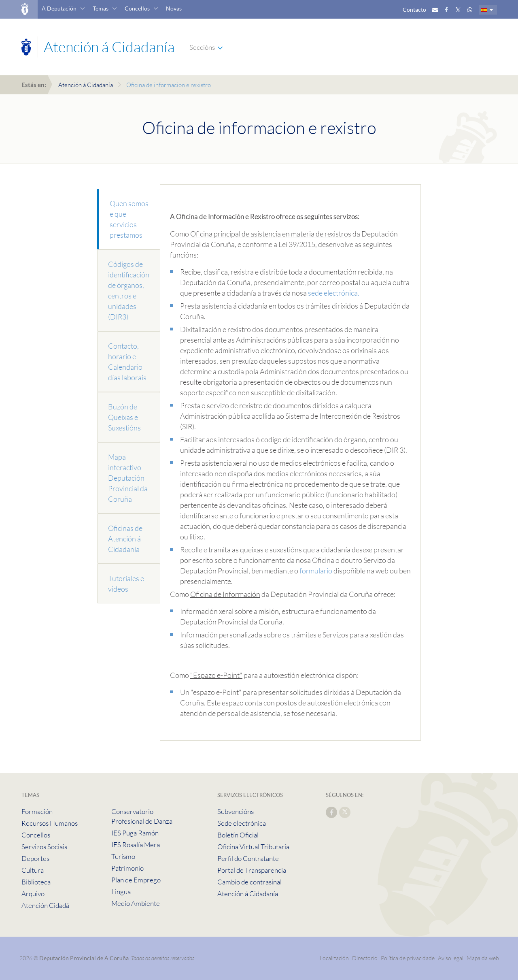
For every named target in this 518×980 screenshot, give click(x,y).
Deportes (35, 858)
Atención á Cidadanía (86, 85)
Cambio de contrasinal (249, 882)
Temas (101, 8)
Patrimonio (127, 868)
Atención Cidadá (45, 905)
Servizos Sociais (44, 847)
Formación (37, 811)
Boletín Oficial (238, 835)
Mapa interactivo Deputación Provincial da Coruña (128, 478)
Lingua (121, 892)
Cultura (33, 870)
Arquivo (33, 894)
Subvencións (236, 811)
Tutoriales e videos (126, 584)
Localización (334, 958)
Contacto (414, 10)
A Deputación (59, 8)
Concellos (137, 8)
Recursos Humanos (50, 823)
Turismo (123, 856)
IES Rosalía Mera (136, 845)
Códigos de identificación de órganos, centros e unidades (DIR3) (129, 290)
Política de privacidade (408, 958)
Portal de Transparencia (252, 870)
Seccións (202, 47)
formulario (316, 571)
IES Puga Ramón (135, 833)
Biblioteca (36, 882)
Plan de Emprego (136, 880)
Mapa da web (483, 958)
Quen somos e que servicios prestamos (129, 219)
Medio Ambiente (136, 903)
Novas (174, 8)
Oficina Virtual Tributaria (253, 847)
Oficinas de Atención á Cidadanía (125, 539)
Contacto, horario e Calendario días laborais (127, 362)
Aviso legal (451, 958)
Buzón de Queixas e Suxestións (124, 417)
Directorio (365, 958)
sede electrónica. (334, 293)
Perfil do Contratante (248, 858)
